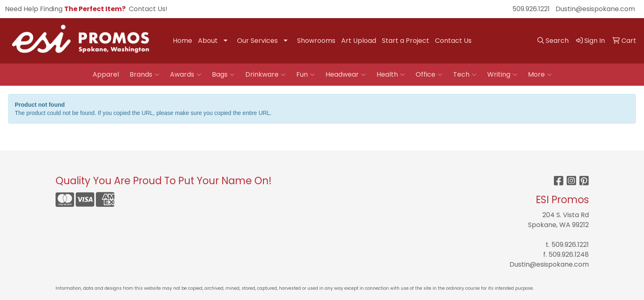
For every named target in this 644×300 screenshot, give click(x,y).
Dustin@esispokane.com (595, 9)
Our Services (257, 41)
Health (391, 75)
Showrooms (316, 41)
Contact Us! (148, 9)
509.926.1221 (531, 9)
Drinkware (265, 75)
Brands (144, 75)
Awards (186, 75)
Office (429, 75)
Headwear (346, 75)
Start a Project (406, 41)
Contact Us (453, 41)
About (208, 41)
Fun (306, 75)
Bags (223, 75)
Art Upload (359, 41)
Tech (465, 75)
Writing (502, 75)
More (540, 75)
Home (183, 41)
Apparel (106, 74)
